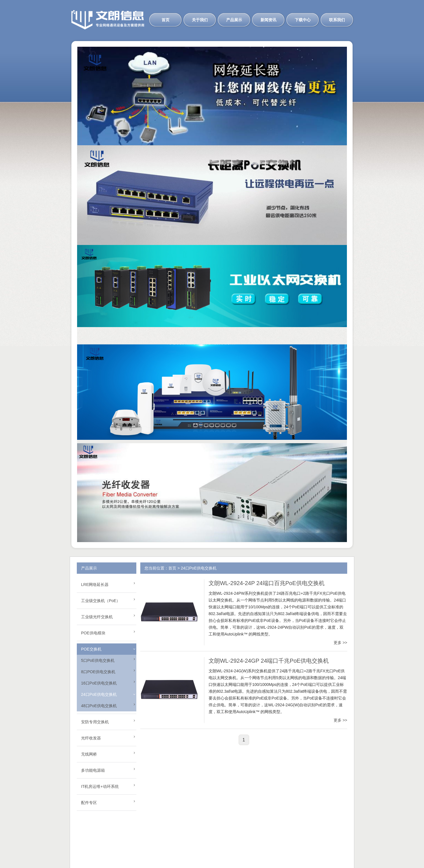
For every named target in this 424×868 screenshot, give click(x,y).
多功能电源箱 (93, 770)
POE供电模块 (93, 633)
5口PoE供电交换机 (98, 660)
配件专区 (89, 803)
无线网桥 (89, 754)
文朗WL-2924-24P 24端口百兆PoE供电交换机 (267, 583)
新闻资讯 (268, 20)
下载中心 (303, 20)
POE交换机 (91, 649)
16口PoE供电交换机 (99, 683)
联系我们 (337, 20)
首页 (166, 20)
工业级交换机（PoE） (101, 601)
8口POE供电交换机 (98, 672)
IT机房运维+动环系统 (100, 786)
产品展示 (234, 20)
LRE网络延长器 (95, 585)
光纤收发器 (91, 738)
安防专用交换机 (95, 722)
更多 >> (340, 643)
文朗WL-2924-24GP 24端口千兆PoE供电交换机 (269, 661)
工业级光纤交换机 (97, 617)
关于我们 (200, 20)
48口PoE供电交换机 (99, 706)
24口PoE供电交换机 (99, 694)
